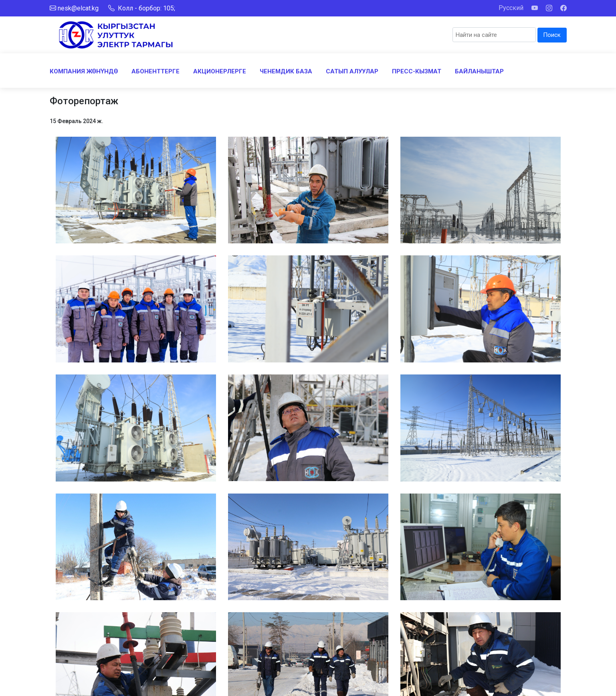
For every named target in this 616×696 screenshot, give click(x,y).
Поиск (552, 35)
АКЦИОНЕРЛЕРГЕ (220, 71)
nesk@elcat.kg (78, 8)
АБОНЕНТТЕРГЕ (156, 71)
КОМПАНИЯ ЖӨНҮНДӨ (84, 71)
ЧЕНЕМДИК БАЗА (286, 71)
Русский (511, 8)
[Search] (494, 35)
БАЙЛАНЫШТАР (479, 71)
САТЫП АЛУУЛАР (352, 71)
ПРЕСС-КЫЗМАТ (417, 71)
